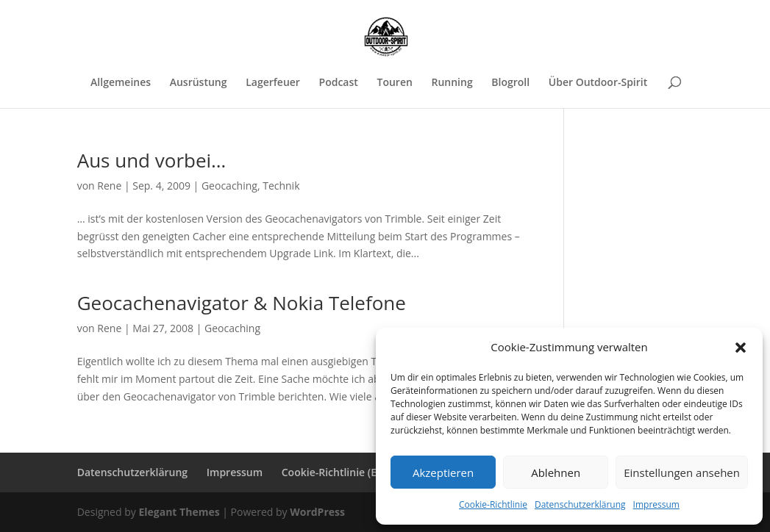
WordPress (317, 512)
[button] (741, 348)
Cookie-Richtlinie (493, 504)
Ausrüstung (199, 83)
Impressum (656, 504)
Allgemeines (121, 83)
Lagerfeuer (273, 83)
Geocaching (229, 186)
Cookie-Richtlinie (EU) (335, 472)
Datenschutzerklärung (580, 504)
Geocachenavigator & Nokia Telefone (242, 303)
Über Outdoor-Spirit (598, 83)
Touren (394, 83)
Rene (109, 186)
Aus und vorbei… (152, 160)
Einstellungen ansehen (682, 472)
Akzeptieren (443, 472)
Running (452, 83)
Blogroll (510, 83)
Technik (281, 186)
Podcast (339, 83)
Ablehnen (556, 472)
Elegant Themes (179, 512)
